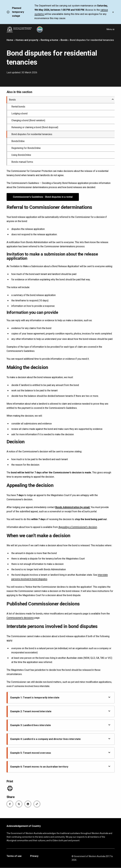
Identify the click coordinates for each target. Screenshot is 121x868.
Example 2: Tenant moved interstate (61, 711)
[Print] (10, 788)
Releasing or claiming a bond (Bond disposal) (35, 127)
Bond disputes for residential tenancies (32, 134)
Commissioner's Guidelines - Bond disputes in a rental (43, 197)
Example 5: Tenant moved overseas (61, 753)
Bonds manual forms (22, 162)
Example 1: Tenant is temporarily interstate (61, 698)
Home (10, 40)
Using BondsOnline (21, 155)
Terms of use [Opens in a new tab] (14, 856)
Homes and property (27, 40)
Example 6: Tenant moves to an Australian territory (61, 767)
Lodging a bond (19, 114)
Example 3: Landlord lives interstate (61, 725)
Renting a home (49, 40)
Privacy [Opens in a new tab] (34, 856)
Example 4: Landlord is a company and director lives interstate (61, 739)
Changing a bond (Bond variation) (28, 120)
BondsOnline (18, 141)
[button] (10, 804)
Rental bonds (18, 107)
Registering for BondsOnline (26, 148)
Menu (111, 29)
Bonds (64, 40)
